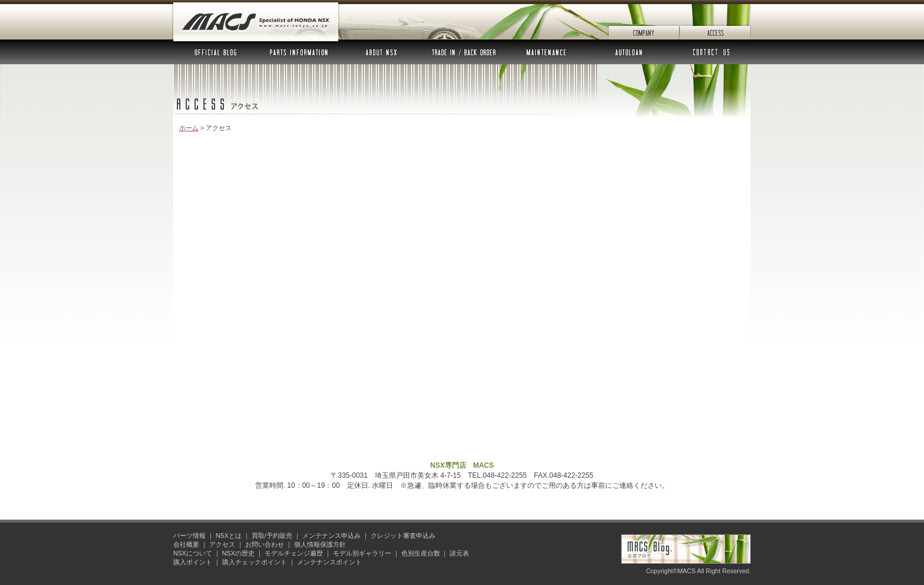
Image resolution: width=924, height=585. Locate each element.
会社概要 (643, 20)
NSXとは (381, 52)
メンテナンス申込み (546, 52)
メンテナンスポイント (329, 562)
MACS (256, 22)
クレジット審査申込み (403, 536)
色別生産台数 (421, 553)
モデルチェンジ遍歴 (294, 553)
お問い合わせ (710, 52)
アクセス (715, 20)
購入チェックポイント (255, 562)
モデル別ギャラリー (362, 553)
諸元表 (459, 553)
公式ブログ (215, 52)
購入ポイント (193, 562)
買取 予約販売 (464, 52)
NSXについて (193, 553)
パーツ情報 (299, 52)
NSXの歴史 (238, 553)
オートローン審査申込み (629, 52)
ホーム (189, 128)
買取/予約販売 (272, 536)
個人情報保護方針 (320, 544)
